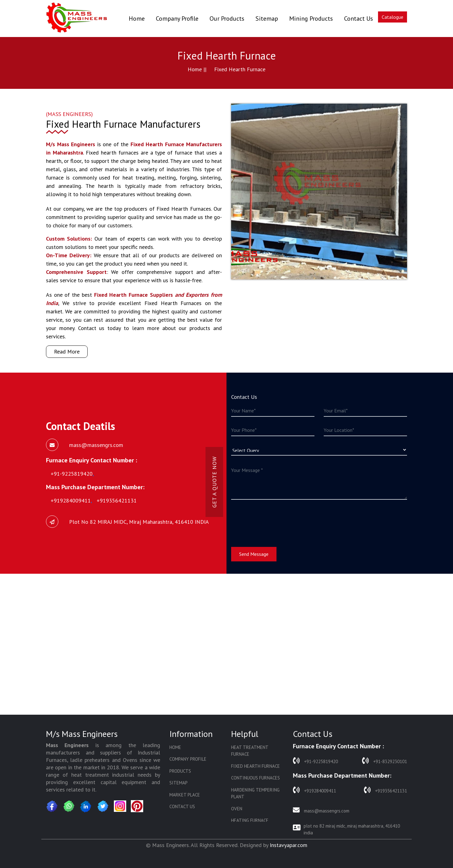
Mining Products (311, 19)
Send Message (254, 554)
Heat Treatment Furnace (250, 751)
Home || (197, 69)
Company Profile (177, 19)
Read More (67, 351)
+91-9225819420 (315, 761)
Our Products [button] (227, 19)
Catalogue (393, 17)
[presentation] (278, 519)
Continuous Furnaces (256, 778)
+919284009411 (314, 790)
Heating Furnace (250, 820)
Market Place (185, 795)
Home (137, 18)
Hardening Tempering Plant (255, 793)
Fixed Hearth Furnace (256, 766)
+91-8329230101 (384, 761)
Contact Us (359, 19)
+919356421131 (385, 790)
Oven (237, 809)
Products (180, 771)
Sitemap (267, 19)
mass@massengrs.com (321, 810)
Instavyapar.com (289, 845)
